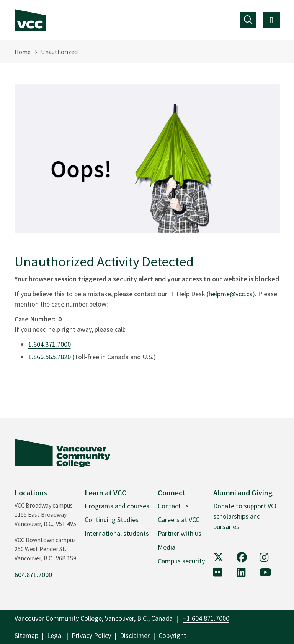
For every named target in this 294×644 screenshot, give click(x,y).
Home (23, 52)
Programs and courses (117, 506)
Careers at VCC (179, 520)
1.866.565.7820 (50, 357)
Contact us (173, 506)
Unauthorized (59, 52)
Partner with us (180, 533)
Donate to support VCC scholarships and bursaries (246, 516)
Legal (55, 635)
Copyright (172, 635)
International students (117, 533)
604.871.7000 (33, 575)
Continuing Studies (112, 520)
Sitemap (26, 635)
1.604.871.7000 (50, 344)
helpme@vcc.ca (231, 294)
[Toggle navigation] (248, 20)
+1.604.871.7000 (206, 618)
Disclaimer (135, 635)
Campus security (181, 561)
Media (167, 547)
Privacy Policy (91, 635)
